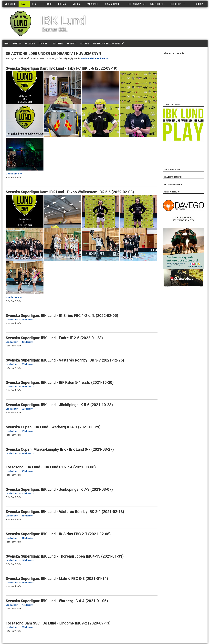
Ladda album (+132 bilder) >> (20, 471)
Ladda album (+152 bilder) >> (20, 409)
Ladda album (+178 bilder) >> (20, 387)
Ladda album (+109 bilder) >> (20, 560)
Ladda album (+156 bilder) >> (20, 493)
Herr (36, 4)
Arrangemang (113, 4)
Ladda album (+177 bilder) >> (20, 605)
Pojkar (63, 4)
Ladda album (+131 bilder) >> (20, 538)
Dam (24, 4)
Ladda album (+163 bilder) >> (20, 627)
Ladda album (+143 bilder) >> (20, 453)
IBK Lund (10, 4)
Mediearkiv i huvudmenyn (94, 58)
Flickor (49, 4)
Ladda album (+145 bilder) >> (20, 516)
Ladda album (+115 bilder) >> (20, 320)
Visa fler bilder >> (14, 174)
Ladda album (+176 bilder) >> (20, 364)
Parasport (93, 4)
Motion (77, 4)
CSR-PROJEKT (158, 4)
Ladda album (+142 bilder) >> (20, 342)
